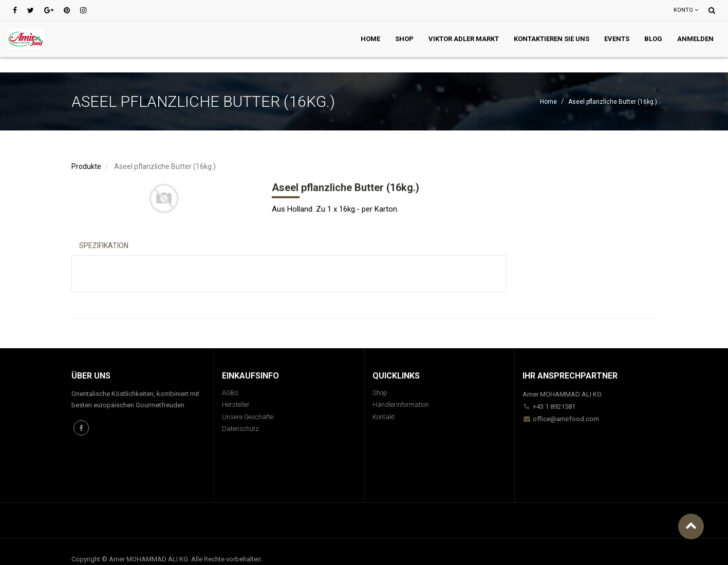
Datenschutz (240, 429)
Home (548, 102)
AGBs (230, 393)
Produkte (86, 166)
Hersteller (236, 404)
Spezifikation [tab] (104, 246)
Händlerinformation (401, 404)
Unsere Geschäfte (248, 417)
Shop (380, 393)
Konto (686, 10)
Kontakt (384, 417)
